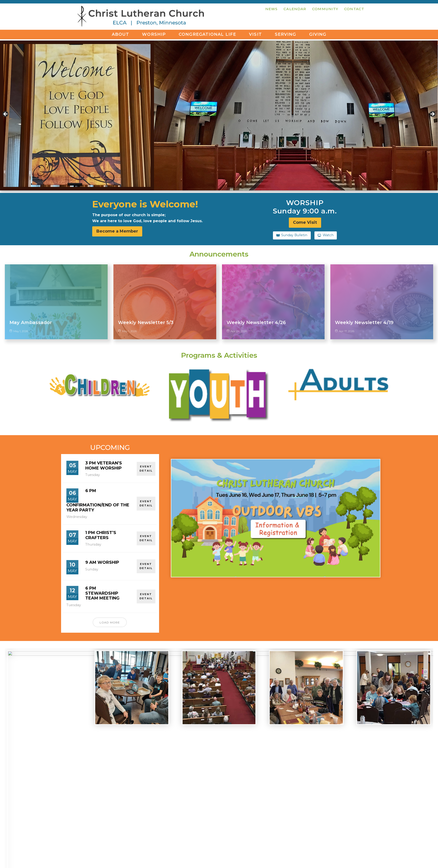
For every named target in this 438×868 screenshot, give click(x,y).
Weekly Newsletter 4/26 (256, 322)
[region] (219, 115)
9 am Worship (102, 538)
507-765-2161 (127, 823)
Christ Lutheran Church (141, 17)
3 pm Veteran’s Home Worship (104, 441)
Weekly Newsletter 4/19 (364, 322)
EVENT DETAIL (146, 444)
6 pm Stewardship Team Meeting (102, 568)
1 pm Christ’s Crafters (101, 511)
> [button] (432, 114)
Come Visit (219, 825)
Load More (110, 598)
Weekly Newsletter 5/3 (146, 322)
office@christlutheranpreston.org (127, 829)
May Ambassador (31, 322)
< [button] (6, 114)
